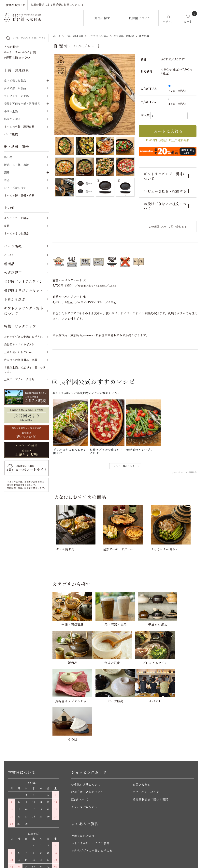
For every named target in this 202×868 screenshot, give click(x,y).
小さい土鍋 (11, 111)
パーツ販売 (11, 134)
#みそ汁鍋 (29, 52)
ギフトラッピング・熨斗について (23, 311)
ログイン (168, 21)
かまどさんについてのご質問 (90, 797)
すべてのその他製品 (16, 233)
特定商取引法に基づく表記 (150, 753)
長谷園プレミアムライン (23, 281)
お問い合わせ (141, 738)
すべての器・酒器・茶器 (19, 195)
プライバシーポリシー (147, 746)
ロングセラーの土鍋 (16, 96)
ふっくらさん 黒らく (165, 549)
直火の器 (144, 36)
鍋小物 (8, 157)
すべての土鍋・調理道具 (19, 127)
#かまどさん (12, 52)
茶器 (7, 180)
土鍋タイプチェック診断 (19, 379)
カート (188, 21)
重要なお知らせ (16, 5)
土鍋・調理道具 (74, 36)
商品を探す (102, 18)
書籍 (7, 226)
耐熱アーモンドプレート (120, 549)
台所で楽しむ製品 (98, 36)
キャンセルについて (84, 761)
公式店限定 (13, 273)
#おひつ (25, 57)
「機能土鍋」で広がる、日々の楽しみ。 (25, 369)
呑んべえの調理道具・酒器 (21, 360)
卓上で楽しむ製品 (15, 80)
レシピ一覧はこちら (124, 466)
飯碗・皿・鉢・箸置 (16, 165)
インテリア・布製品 (16, 218)
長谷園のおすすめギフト (19, 344)
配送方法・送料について (87, 746)
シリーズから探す (15, 188)
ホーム (57, 36)
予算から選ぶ (15, 299)
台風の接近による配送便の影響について (55, 5)
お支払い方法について (86, 738)
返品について (80, 753)
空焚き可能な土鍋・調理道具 (22, 104)
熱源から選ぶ (12, 119)
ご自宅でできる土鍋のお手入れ (23, 337)
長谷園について (140, 18)
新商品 (9, 264)
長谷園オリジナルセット (23, 290)
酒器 (7, 172)
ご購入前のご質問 (83, 790)
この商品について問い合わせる (168, 226)
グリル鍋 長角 (65, 549)
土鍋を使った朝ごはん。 (19, 352)
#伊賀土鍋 (11, 57)
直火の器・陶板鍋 (124, 36)
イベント (11, 255)
